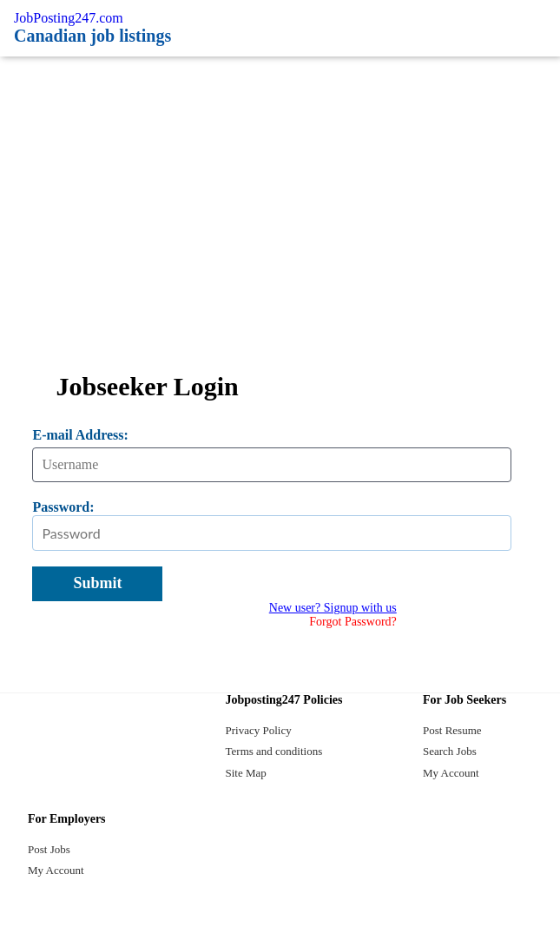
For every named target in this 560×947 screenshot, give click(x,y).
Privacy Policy (259, 730)
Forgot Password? (352, 622)
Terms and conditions (274, 751)
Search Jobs (450, 751)
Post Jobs (49, 849)
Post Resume (452, 730)
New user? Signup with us (333, 608)
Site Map (246, 773)
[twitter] (280, 927)
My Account (451, 773)
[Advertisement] (280, 187)
